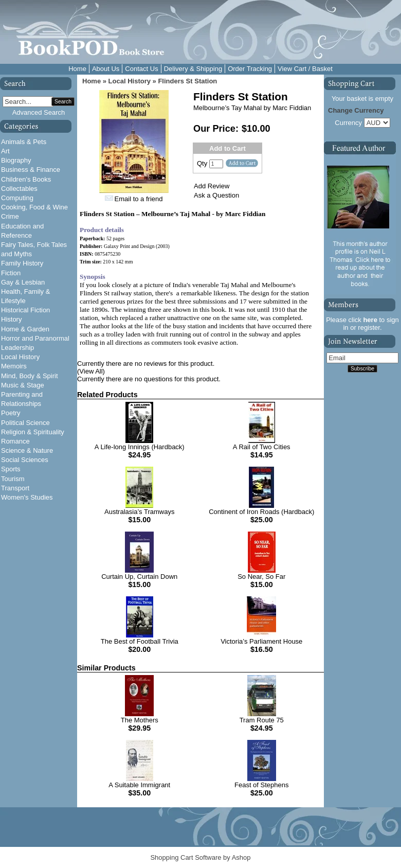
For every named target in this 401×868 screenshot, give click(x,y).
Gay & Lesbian (23, 282)
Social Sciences (25, 460)
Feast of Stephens (262, 785)
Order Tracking (250, 69)
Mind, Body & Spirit (30, 376)
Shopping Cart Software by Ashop (200, 857)
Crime (10, 216)
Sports (11, 469)
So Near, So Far (261, 577)
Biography (16, 160)
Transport (15, 488)
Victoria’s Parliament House (261, 641)
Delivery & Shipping (193, 69)
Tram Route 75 (262, 720)
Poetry (11, 413)
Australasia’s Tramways (139, 512)
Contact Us (141, 69)
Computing (17, 198)
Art (5, 151)
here (370, 320)
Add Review (212, 186)
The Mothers (140, 720)
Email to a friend (139, 199)
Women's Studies (27, 497)
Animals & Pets (24, 142)
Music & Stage (23, 385)
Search (63, 102)
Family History (22, 263)
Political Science (25, 423)
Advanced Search (39, 112)
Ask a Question (216, 195)
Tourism (13, 479)
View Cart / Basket (305, 69)
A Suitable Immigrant (139, 785)
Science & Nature (27, 450)
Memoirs (14, 366)
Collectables (19, 189)
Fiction (11, 273)
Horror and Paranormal (35, 338)
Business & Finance (31, 170)
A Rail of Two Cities (262, 447)
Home (77, 69)
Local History (20, 357)
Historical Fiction (25, 310)
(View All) (91, 371)
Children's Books (26, 179)
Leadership (17, 348)
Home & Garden (25, 329)
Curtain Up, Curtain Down (139, 577)
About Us (106, 69)
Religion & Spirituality (33, 432)
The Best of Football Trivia (140, 641)
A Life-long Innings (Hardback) (140, 447)
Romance (15, 441)
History (11, 319)
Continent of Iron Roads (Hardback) (261, 512)
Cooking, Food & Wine (34, 207)
